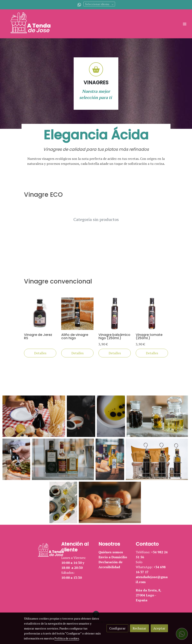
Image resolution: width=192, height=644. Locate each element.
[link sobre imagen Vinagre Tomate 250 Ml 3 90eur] (152, 314)
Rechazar (139, 628)
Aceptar (159, 628)
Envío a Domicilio (113, 557)
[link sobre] (40, 551)
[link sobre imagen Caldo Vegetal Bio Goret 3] (40, 314)
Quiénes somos (111, 552)
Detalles (40, 353)
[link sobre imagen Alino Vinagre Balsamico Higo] (77, 314)
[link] (33, 24)
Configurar (117, 628)
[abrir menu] (185, 24)
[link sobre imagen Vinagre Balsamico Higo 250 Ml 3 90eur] (115, 314)
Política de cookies (67, 638)
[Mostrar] (34, 416)
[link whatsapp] (79, 4)
